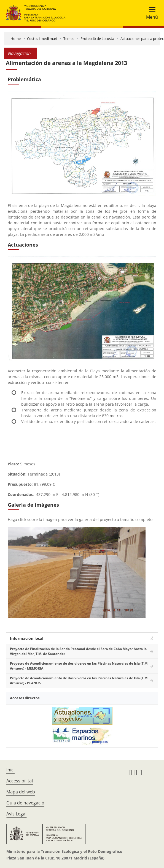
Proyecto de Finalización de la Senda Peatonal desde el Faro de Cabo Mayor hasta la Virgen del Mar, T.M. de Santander (78, 651)
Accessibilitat (20, 781)
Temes (69, 39)
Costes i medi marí (42, 39)
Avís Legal (16, 814)
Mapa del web (21, 792)
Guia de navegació (25, 803)
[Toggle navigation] (150, 13)
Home (16, 39)
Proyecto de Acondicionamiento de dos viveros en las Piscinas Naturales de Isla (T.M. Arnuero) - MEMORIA (79, 666)
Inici (10, 770)
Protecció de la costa (97, 39)
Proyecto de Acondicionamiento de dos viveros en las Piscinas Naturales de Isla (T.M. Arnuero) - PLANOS (79, 680)
